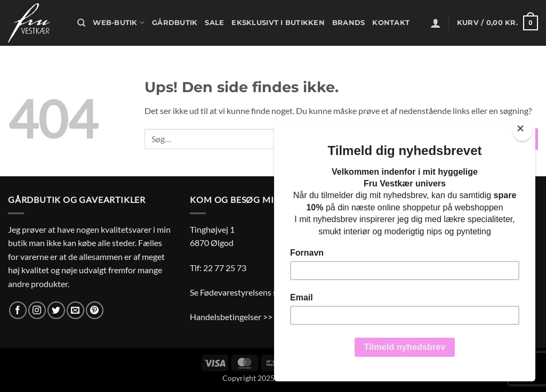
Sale (214, 23)
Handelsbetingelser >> (231, 317)
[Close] (522, 131)
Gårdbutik (175, 23)
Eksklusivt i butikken (278, 23)
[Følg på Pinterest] (95, 310)
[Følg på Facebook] (18, 310)
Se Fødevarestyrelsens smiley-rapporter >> (268, 292)
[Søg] (81, 23)
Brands (349, 23)
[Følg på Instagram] (37, 310)
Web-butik (119, 23)
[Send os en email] (75, 310)
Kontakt (391, 23)
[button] (436, 23)
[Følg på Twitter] (56, 310)
